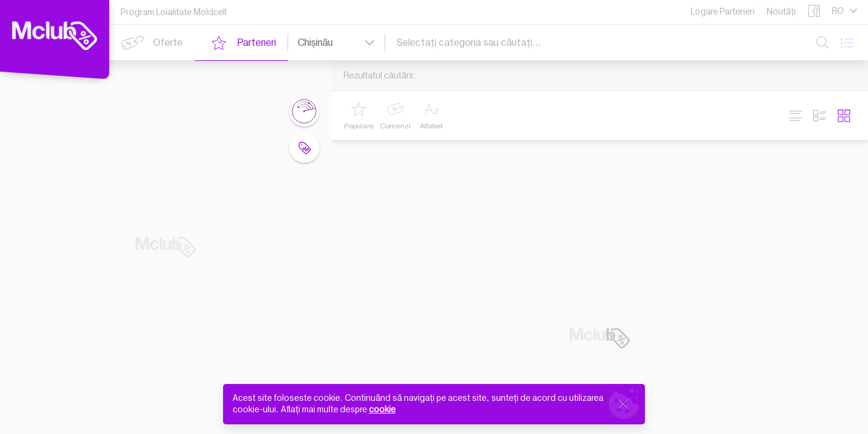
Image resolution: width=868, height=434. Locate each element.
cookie (382, 410)
